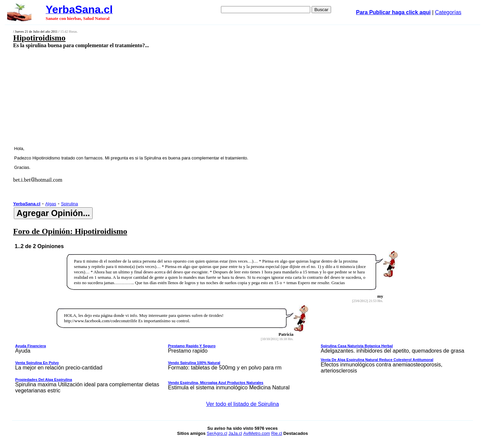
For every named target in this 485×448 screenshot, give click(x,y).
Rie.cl (277, 433)
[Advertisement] (194, 97)
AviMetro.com (256, 433)
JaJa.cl (235, 433)
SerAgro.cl (217, 433)
